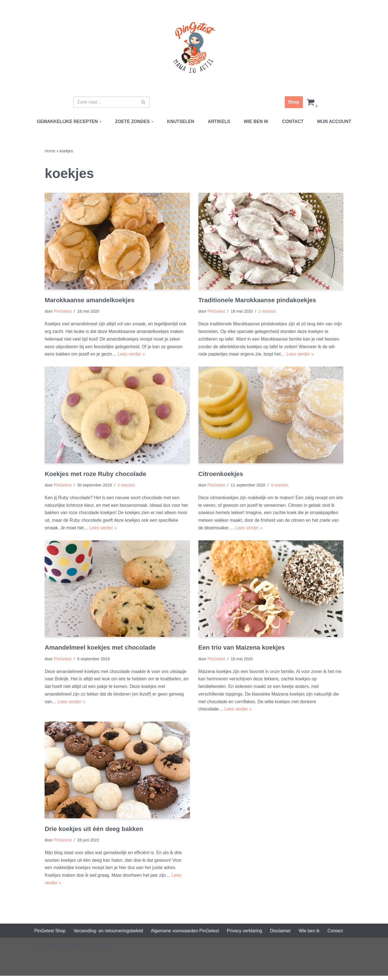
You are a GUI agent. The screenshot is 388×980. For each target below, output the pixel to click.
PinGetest (63, 312)
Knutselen (181, 121)
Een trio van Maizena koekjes (242, 650)
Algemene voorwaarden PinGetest (187, 935)
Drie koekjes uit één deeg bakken (94, 832)
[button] (100, 122)
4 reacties (127, 486)
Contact (294, 121)
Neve (39, 949)
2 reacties (268, 312)
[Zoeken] (105, 102)
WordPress (105, 949)
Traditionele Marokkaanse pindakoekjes (258, 300)
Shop (294, 102)
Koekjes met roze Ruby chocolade (96, 475)
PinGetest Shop (50, 935)
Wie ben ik (257, 121)
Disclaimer (283, 935)
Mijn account (335, 121)
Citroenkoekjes (221, 475)
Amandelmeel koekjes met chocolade (101, 650)
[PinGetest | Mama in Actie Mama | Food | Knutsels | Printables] (194, 47)
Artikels (219, 121)
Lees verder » (132, 355)
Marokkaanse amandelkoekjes (90, 300)
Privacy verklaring (246, 935)
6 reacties (280, 486)
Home (50, 151)
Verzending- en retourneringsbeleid (109, 935)
